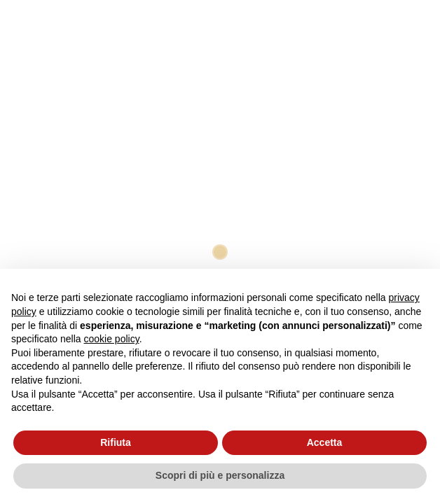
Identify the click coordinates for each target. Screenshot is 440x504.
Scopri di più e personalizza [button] (220, 475)
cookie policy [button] (112, 339)
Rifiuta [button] (116, 442)
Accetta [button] (325, 442)
